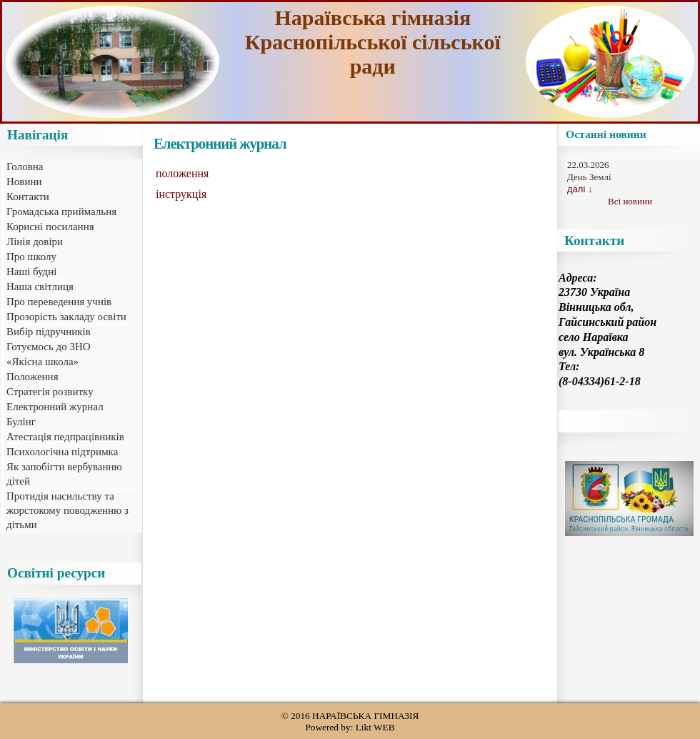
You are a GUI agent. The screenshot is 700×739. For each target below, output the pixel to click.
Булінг (21, 422)
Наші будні (31, 272)
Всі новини (630, 201)
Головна (25, 167)
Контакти (28, 197)
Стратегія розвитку (50, 392)
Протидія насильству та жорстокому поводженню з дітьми (67, 510)
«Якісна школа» (42, 362)
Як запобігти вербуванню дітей (64, 474)
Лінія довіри (35, 242)
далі (576, 189)
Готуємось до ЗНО (49, 347)
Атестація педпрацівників (65, 437)
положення (182, 173)
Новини (24, 182)
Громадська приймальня (61, 212)
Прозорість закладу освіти (66, 317)
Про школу (31, 257)
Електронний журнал (55, 407)
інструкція (181, 194)
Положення (32, 377)
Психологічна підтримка (62, 452)
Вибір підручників (49, 332)
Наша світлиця (40, 287)
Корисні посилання (50, 227)
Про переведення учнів (59, 302)
